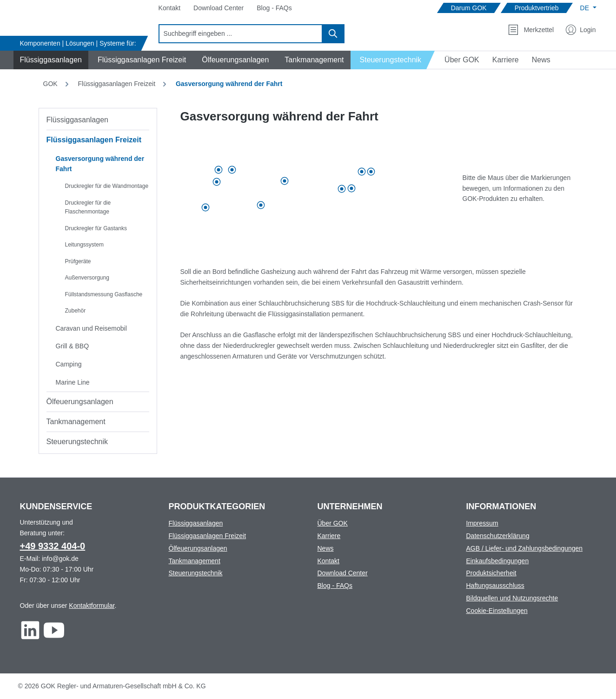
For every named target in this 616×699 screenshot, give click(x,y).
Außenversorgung (87, 278)
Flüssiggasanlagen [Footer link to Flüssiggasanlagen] (196, 523)
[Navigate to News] (541, 60)
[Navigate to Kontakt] (169, 8)
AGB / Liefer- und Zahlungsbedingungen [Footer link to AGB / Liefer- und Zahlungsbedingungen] (525, 548)
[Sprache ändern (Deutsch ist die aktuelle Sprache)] (588, 8)
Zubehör (76, 311)
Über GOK (333, 523)
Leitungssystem (84, 245)
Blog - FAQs (335, 586)
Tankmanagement (76, 422)
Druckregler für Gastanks (96, 228)
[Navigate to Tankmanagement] (313, 60)
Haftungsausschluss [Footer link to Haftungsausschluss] (495, 586)
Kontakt (328, 561)
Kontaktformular (92, 606)
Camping (69, 364)
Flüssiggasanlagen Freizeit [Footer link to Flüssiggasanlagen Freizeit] (208, 536)
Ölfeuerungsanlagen (80, 402)
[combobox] (241, 34)
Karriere (329, 536)
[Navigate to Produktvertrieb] (537, 8)
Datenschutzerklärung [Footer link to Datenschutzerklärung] (498, 536)
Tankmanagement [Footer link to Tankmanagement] (195, 561)
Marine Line (73, 382)
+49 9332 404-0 (53, 546)
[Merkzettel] (531, 30)
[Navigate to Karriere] (506, 60)
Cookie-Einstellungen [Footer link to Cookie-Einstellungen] (497, 611)
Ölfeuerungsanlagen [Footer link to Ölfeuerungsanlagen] (198, 548)
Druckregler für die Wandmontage (107, 186)
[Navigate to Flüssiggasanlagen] (50, 60)
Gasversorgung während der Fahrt (100, 164)
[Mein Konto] (581, 30)
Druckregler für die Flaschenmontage (88, 207)
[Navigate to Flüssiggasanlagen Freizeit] (140, 60)
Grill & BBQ (73, 346)
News (326, 548)
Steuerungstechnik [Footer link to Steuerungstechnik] (196, 573)
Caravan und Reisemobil (91, 328)
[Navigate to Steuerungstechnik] (393, 60)
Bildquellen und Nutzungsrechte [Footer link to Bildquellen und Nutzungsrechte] (512, 598)
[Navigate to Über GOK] (458, 60)
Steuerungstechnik (77, 442)
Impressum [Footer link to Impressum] (482, 523)
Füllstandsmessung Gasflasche (104, 294)
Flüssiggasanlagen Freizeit (94, 140)
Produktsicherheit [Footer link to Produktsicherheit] (491, 573)
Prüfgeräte (78, 261)
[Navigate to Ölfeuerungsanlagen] (234, 60)
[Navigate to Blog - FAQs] (274, 8)
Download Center (343, 573)
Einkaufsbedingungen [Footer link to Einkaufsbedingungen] (498, 561)
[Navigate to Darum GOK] (469, 8)
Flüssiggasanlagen (77, 120)
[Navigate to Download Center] (219, 8)
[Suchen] (333, 34)
